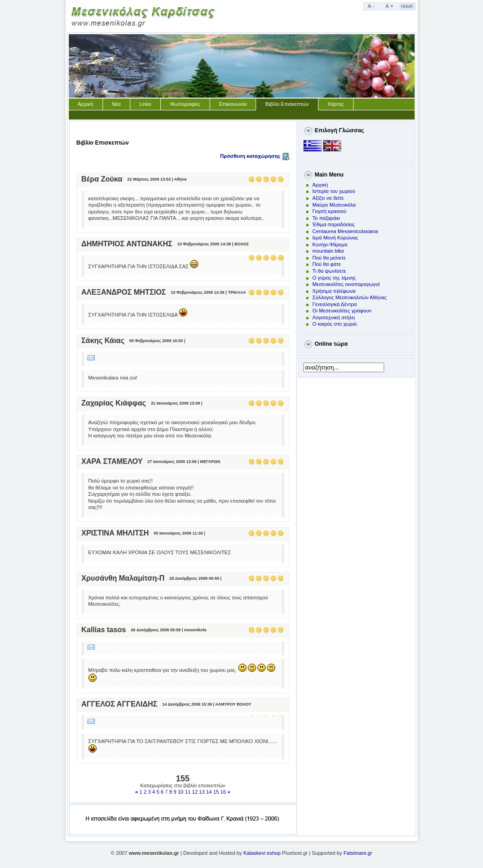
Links (145, 104)
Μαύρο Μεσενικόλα (334, 205)
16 (223, 792)
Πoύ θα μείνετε (329, 258)
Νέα (117, 104)
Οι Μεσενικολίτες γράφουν (342, 311)
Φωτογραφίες (185, 104)
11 (188, 792)
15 (216, 792)
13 (202, 792)
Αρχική (86, 104)
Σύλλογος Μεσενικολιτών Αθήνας (350, 297)
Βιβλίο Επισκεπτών (287, 104)
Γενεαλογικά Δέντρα (335, 304)
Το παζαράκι (326, 218)
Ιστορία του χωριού (334, 191)
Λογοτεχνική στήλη (334, 317)
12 (195, 792)
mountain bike (329, 251)
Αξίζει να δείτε (328, 198)
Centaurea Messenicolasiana (345, 231)
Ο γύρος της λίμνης (334, 278)
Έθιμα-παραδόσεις (334, 224)
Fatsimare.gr (358, 853)
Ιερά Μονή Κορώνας (336, 238)
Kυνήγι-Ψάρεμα (330, 244)
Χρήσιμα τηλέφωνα (334, 291)
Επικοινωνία (233, 104)
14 (209, 792)
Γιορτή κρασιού (330, 211)
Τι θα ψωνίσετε (329, 271)
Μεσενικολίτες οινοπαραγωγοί (346, 284)
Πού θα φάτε (327, 264)
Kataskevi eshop (262, 853)
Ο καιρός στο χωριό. (335, 324)
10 (180, 792)
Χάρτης (336, 104)
